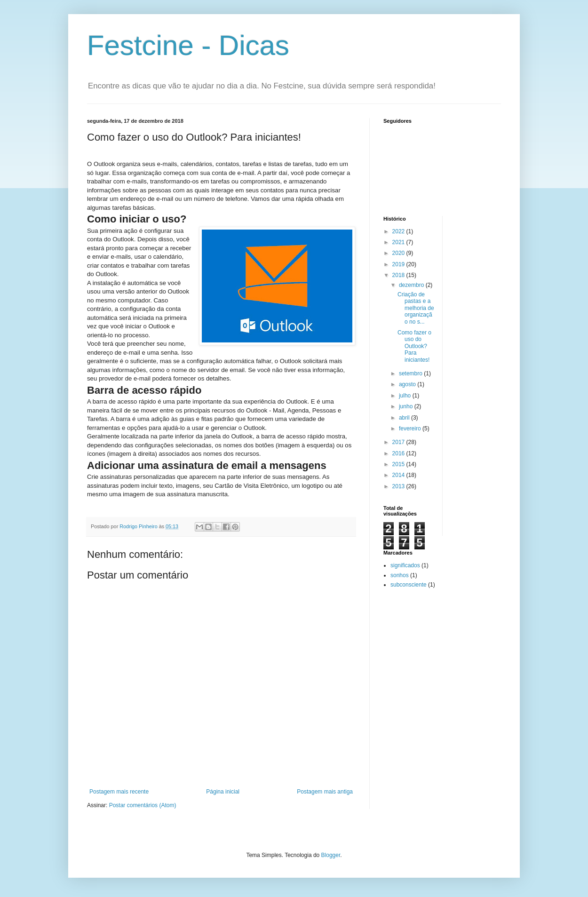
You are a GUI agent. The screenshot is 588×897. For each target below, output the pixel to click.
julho (406, 396)
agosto (408, 384)
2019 (399, 264)
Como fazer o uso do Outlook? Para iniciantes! (414, 346)
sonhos (400, 575)
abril (405, 418)
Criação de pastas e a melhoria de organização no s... (416, 308)
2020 (399, 253)
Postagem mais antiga (325, 792)
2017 (399, 442)
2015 (399, 464)
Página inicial (223, 792)
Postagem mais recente (119, 792)
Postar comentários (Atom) (143, 805)
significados (405, 565)
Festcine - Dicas (188, 45)
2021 (399, 242)
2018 (399, 275)
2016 (399, 453)
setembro (411, 373)
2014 (399, 475)
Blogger (331, 855)
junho (407, 406)
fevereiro (411, 429)
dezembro (412, 285)
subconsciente (409, 585)
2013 (399, 486)
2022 (399, 231)
